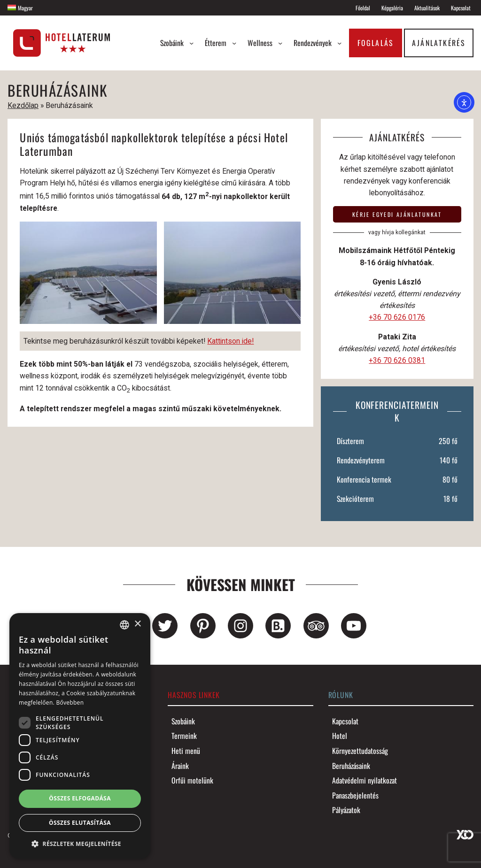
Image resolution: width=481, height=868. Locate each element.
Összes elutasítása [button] (80, 823)
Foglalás (376, 43)
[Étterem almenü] (234, 43)
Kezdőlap (23, 105)
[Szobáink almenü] (191, 43)
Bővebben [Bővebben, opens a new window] (70, 703)
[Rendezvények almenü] (339, 43)
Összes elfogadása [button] (80, 798)
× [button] (137, 624)
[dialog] (80, 736)
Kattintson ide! (230, 341)
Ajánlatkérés (438, 43)
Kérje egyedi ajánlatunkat (397, 214)
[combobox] (124, 625)
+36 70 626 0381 (397, 360)
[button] (80, 844)
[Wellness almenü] (280, 43)
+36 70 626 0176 (397, 317)
